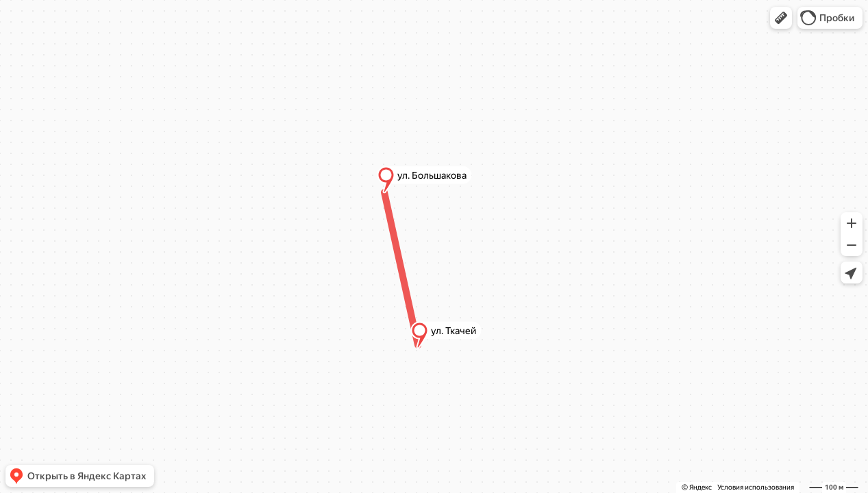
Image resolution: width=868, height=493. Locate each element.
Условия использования (756, 487)
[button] (781, 18)
